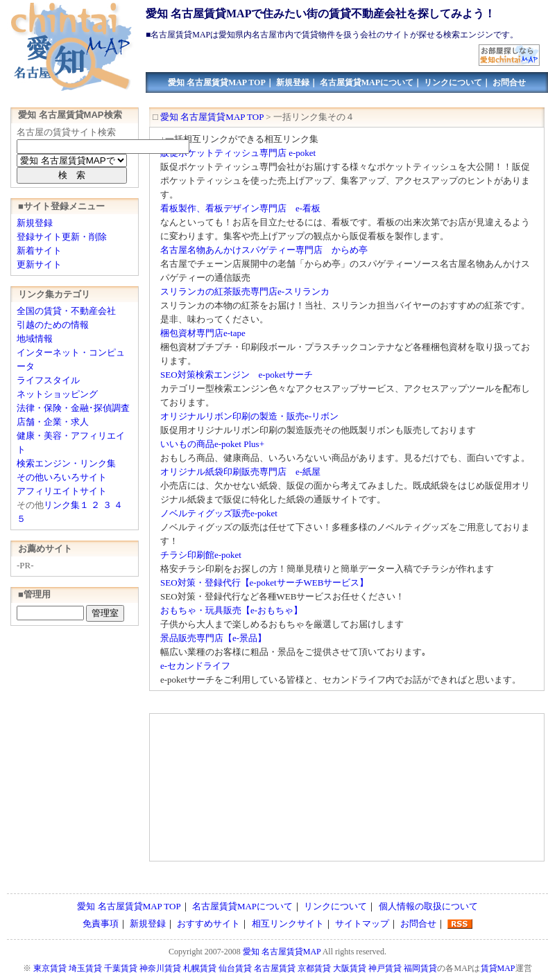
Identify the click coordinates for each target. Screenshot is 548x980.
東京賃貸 (50, 968)
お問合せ (509, 82)
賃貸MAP (498, 968)
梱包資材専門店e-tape (203, 333)
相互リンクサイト (288, 924)
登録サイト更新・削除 (62, 237)
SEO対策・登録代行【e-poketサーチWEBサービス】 (264, 583)
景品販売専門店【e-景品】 (213, 638)
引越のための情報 (53, 325)
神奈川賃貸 (160, 968)
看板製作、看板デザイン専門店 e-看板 (240, 208)
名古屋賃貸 (275, 968)
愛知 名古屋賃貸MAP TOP (217, 82)
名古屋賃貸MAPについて (367, 82)
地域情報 (35, 339)
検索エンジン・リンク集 (66, 463)
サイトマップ (362, 924)
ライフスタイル (48, 380)
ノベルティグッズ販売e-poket (219, 513)
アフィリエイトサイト (62, 491)
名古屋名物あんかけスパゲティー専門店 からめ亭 (264, 250)
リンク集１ (66, 505)
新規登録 (293, 82)
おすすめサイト (208, 924)
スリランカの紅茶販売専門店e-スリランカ (245, 291)
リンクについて (453, 82)
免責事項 (101, 924)
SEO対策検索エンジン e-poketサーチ (237, 375)
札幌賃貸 (200, 968)
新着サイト (39, 251)
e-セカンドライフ (195, 666)
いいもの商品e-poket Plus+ (212, 444)
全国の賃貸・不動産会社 (66, 311)
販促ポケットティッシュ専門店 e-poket (238, 153)
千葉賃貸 (121, 968)
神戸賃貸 (385, 968)
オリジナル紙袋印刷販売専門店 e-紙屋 (240, 472)
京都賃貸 (314, 968)
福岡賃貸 (420, 968)
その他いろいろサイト (62, 477)
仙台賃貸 (235, 968)
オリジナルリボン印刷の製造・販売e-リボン (249, 416)
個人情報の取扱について (428, 906)
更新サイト (39, 264)
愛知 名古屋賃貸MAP (282, 952)
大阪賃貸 (350, 968)
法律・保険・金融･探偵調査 (73, 408)
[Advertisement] (239, 788)
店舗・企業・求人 (53, 422)
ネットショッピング (57, 394)
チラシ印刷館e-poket (201, 555)
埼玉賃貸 (85, 968)
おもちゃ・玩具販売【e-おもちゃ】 (231, 610)
